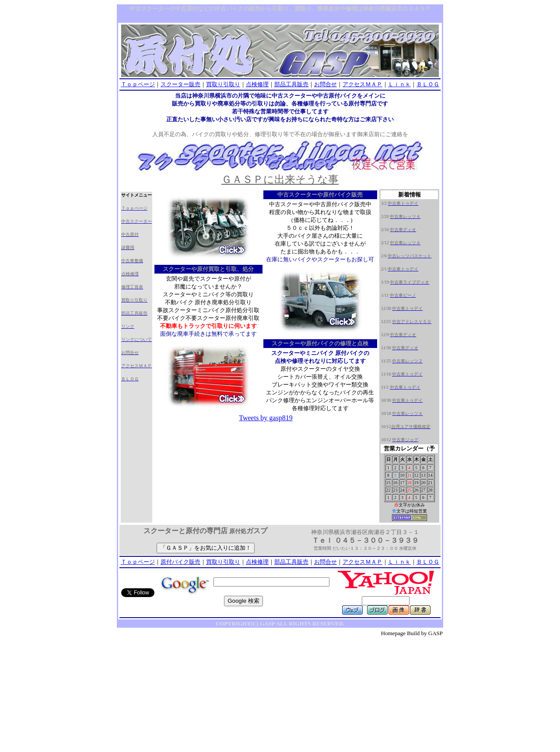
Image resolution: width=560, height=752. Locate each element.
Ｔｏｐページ (138, 84)
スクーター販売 (180, 84)
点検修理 (257, 84)
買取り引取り (223, 84)
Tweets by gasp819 (266, 418)
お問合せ (325, 84)
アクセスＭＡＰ (362, 84)
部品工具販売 (291, 84)
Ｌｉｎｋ (399, 84)
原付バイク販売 (180, 562)
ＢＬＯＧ (428, 84)
